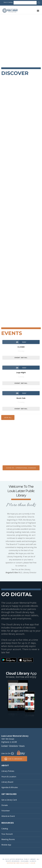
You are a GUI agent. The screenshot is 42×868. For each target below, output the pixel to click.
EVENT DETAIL (21, 358)
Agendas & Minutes (10, 787)
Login (33, 863)
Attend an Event (8, 816)
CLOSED (21, 347)
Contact (4, 746)
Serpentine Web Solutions (18, 863)
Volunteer (6, 811)
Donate (5, 805)
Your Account (7, 834)
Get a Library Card (9, 800)
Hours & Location (9, 777)
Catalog (5, 829)
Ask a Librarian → (14, 759)
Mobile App (6, 845)
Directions (13, 746)
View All (8, 417)
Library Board (7, 782)
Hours (22, 746)
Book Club (21, 398)
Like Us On (8, 753)
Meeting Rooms (8, 839)
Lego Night (21, 373)
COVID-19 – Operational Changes (21, 468)
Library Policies (8, 771)
